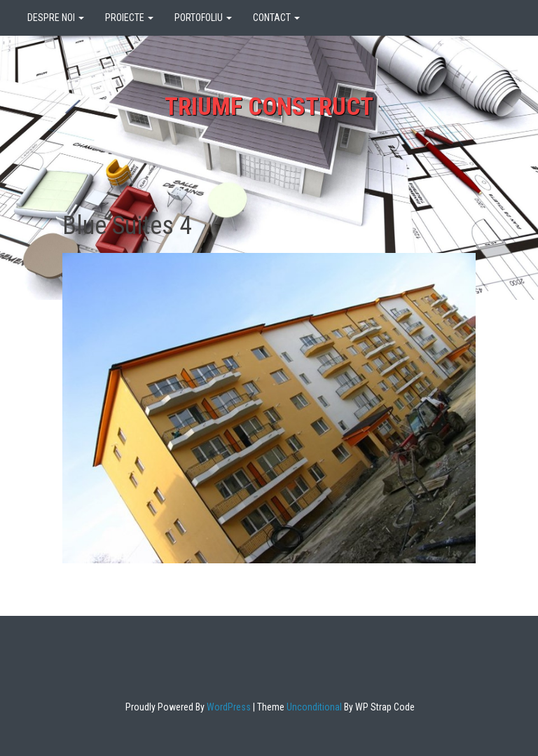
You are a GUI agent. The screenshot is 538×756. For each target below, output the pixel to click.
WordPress (228, 707)
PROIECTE (129, 18)
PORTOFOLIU (203, 18)
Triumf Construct (269, 107)
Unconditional (313, 707)
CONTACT (276, 18)
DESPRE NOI (56, 18)
